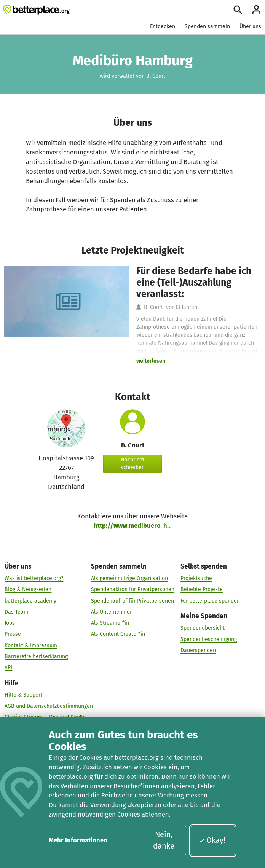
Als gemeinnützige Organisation (129, 578)
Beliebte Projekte (202, 590)
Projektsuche (196, 578)
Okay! (212, 840)
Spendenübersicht (203, 628)
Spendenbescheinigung (209, 639)
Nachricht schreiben (133, 464)
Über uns (250, 27)
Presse (13, 634)
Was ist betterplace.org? (34, 578)
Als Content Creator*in (118, 634)
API (8, 668)
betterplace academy (30, 601)
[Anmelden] (256, 10)
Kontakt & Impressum (31, 645)
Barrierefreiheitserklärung (36, 657)
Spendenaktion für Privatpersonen (133, 590)
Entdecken (163, 27)
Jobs (10, 623)
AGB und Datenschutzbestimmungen (49, 706)
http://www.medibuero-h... (133, 526)
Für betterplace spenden (210, 601)
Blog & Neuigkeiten (28, 590)
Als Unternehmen (112, 612)
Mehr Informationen (78, 840)
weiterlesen (151, 361)
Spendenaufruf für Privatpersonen (132, 601)
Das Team (16, 612)
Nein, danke (164, 840)
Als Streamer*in (110, 623)
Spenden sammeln (207, 27)
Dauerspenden (198, 650)
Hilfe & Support (23, 695)
